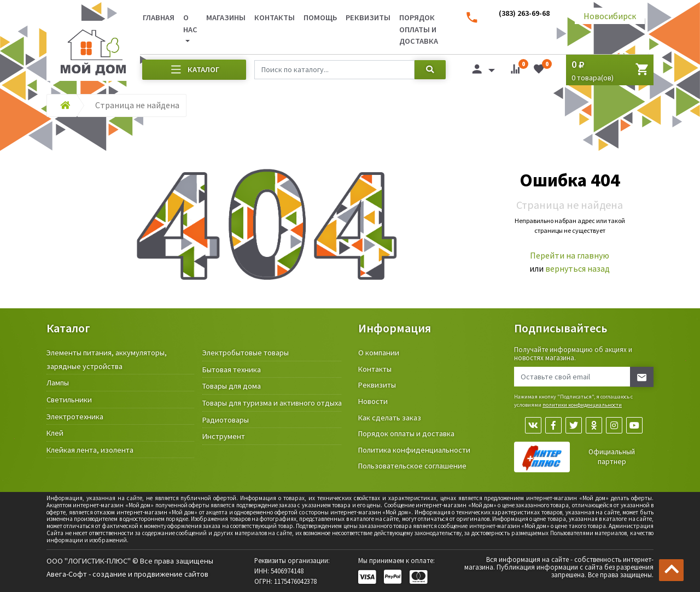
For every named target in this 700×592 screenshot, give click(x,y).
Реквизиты (368, 17)
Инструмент (224, 436)
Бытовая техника (232, 370)
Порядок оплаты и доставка (419, 29)
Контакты (275, 17)
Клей (55, 433)
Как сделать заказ (390, 418)
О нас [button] (190, 24)
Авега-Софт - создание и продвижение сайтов (127, 574)
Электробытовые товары (246, 353)
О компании (379, 353)
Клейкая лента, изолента (90, 450)
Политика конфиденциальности (414, 450)
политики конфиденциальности (582, 405)
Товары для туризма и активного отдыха (272, 403)
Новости (373, 401)
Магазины (226, 17)
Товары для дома (232, 386)
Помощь (320, 17)
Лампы (58, 383)
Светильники (69, 400)
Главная (159, 17)
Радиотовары (226, 420)
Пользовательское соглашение (412, 466)
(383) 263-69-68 (524, 13)
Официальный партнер (612, 457)
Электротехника (75, 417)
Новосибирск (610, 16)
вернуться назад (577, 268)
